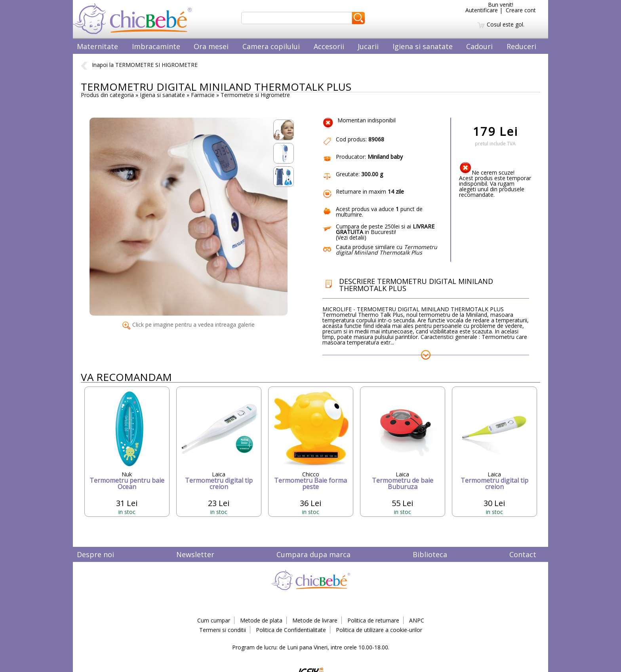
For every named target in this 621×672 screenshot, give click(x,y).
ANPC (417, 620)
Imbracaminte (156, 46)
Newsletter (195, 554)
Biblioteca (430, 554)
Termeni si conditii (223, 630)
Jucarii (368, 46)
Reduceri (521, 46)
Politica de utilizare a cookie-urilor (379, 630)
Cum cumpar (214, 620)
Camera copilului (271, 46)
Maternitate (97, 46)
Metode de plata (261, 620)
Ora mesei (211, 46)
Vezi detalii (351, 237)
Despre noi (95, 554)
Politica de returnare (373, 620)
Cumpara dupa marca (313, 554)
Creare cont (521, 10)
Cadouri (479, 46)
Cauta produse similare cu (387, 250)
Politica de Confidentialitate (291, 630)
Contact (523, 554)
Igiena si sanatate (423, 46)
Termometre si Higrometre (255, 95)
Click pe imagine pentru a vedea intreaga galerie (189, 325)
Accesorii (329, 46)
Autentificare (482, 10)
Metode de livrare (315, 620)
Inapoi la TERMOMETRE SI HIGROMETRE (139, 65)
